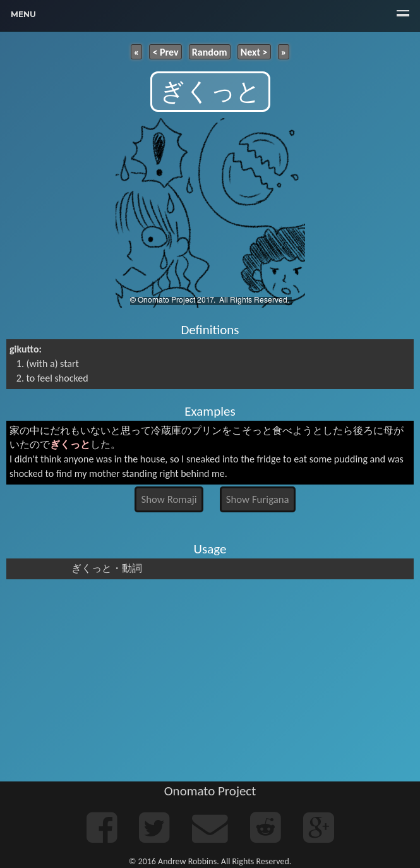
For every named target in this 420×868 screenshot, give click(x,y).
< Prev (165, 51)
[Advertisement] (210, 680)
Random (210, 51)
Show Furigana (258, 499)
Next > (254, 51)
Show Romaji (169, 499)
